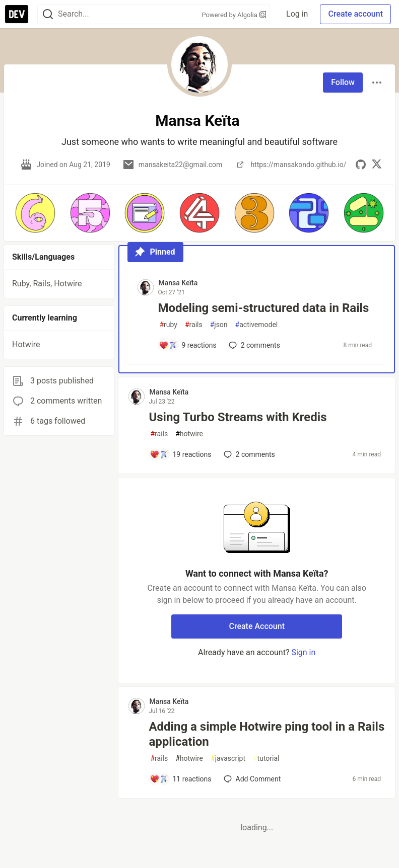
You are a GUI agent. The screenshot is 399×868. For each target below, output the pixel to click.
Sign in (303, 652)
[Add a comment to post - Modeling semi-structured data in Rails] (187, 345)
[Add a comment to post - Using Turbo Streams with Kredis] (180, 454)
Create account (355, 14)
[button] (36, 213)
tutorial (266, 759)
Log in (297, 14)
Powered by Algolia (234, 15)
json (219, 325)
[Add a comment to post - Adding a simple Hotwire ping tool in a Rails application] (180, 779)
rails (194, 325)
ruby (168, 325)
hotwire (189, 434)
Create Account (257, 626)
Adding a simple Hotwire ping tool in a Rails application (267, 734)
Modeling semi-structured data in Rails (263, 308)
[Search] (48, 14)
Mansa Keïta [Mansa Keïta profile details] (178, 283)
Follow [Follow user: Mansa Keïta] (343, 82)
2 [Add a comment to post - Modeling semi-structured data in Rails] (253, 345)
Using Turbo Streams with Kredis (238, 417)
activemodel (257, 325)
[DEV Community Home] (17, 14)
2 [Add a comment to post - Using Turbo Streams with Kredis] (248, 454)
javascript (228, 759)
